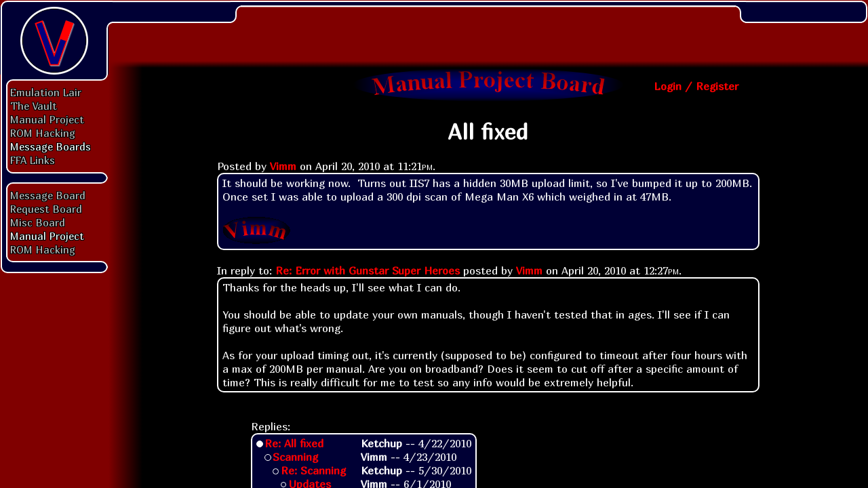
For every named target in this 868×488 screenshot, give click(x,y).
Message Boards (51, 146)
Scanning (295, 457)
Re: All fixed (294, 443)
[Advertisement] (488, 30)
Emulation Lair (46, 92)
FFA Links (33, 160)
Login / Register (696, 86)
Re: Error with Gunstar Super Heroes (368, 270)
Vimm (283, 166)
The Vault (34, 106)
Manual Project (47, 119)
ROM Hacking (43, 133)
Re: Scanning (313, 470)
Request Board (46, 209)
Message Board (48, 195)
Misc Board (38, 222)
